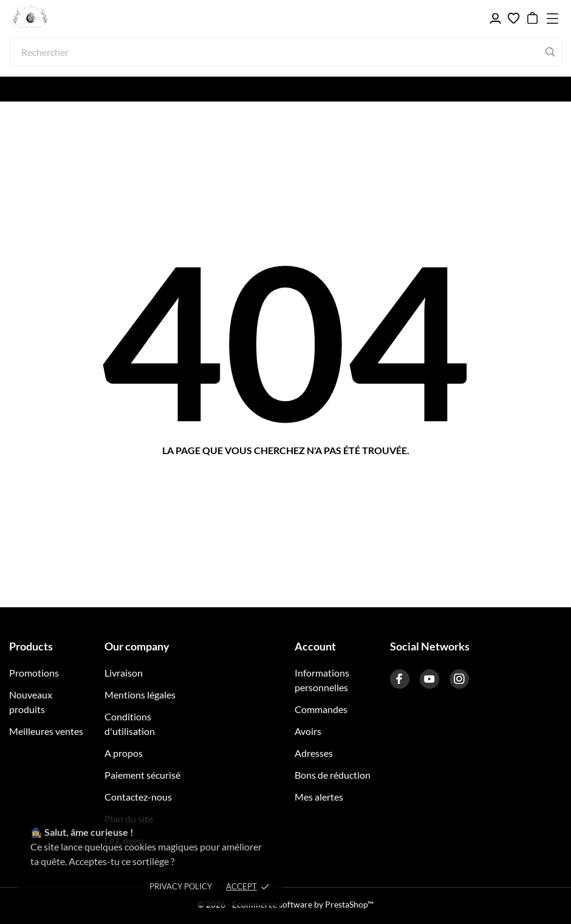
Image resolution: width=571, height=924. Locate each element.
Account (315, 646)
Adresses (314, 753)
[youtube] (429, 679)
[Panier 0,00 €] (532, 18)
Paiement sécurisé (142, 775)
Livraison (124, 673)
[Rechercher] (285, 52)
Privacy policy (181, 886)
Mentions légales (140, 695)
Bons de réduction (333, 775)
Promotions (34, 673)
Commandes (321, 709)
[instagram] (459, 679)
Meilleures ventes (46, 731)
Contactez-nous (138, 797)
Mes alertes (319, 797)
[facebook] (400, 679)
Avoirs (308, 731)
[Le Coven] (67, 18)
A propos (124, 753)
